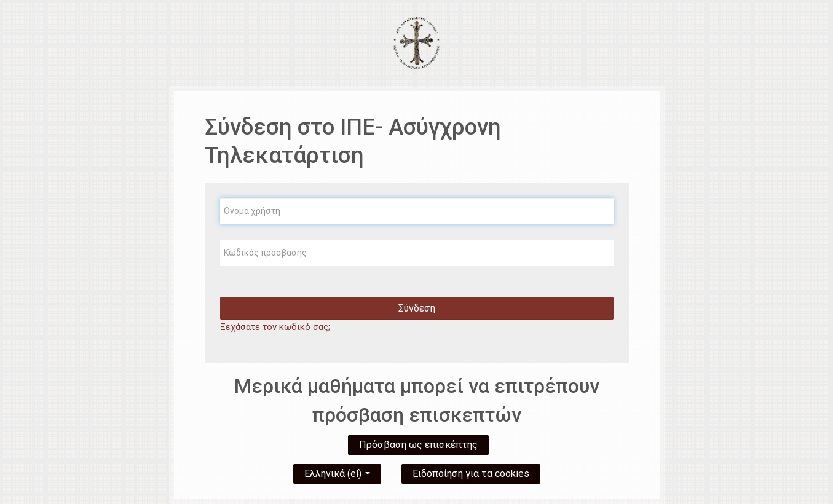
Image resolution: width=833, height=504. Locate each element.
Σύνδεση (417, 308)
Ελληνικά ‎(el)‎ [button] (337, 471)
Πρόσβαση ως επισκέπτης (418, 445)
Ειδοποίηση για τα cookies (471, 474)
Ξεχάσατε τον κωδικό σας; (275, 327)
